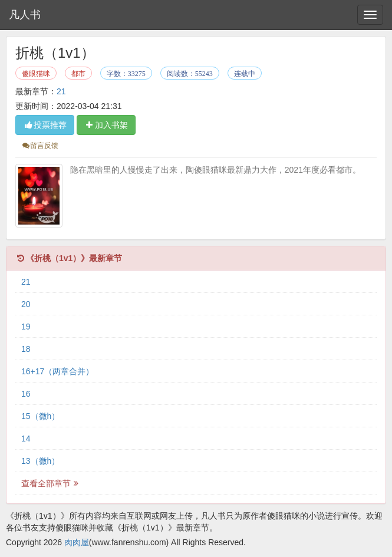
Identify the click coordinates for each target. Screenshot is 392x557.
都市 (78, 74)
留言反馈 (40, 146)
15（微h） (40, 416)
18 (26, 349)
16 (26, 394)
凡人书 (25, 15)
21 (61, 91)
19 (26, 327)
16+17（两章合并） (57, 371)
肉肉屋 (77, 542)
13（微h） (40, 461)
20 (26, 304)
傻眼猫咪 (36, 74)
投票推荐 (45, 125)
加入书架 (106, 125)
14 (26, 439)
